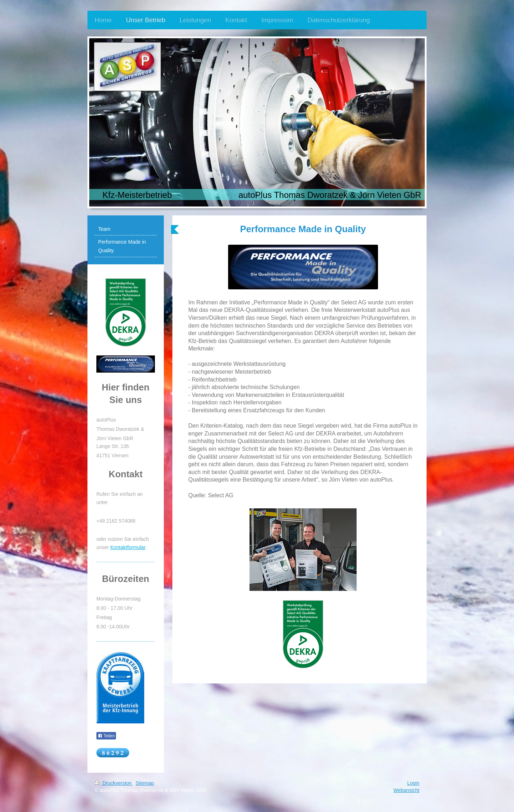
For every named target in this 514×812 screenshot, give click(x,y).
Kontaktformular (128, 547)
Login (413, 783)
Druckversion (114, 783)
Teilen (106, 736)
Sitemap (145, 783)
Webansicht (406, 790)
